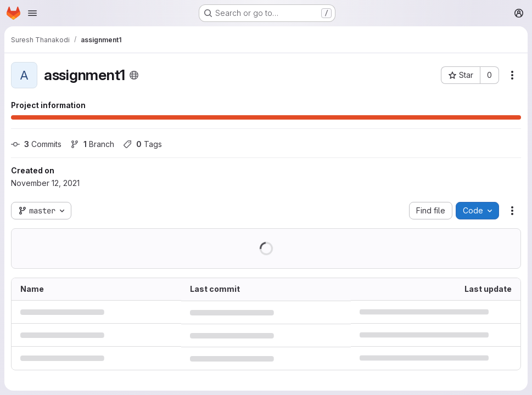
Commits (36, 144)
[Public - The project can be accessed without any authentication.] (134, 75)
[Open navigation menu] (32, 13)
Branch (92, 144)
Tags (142, 144)
